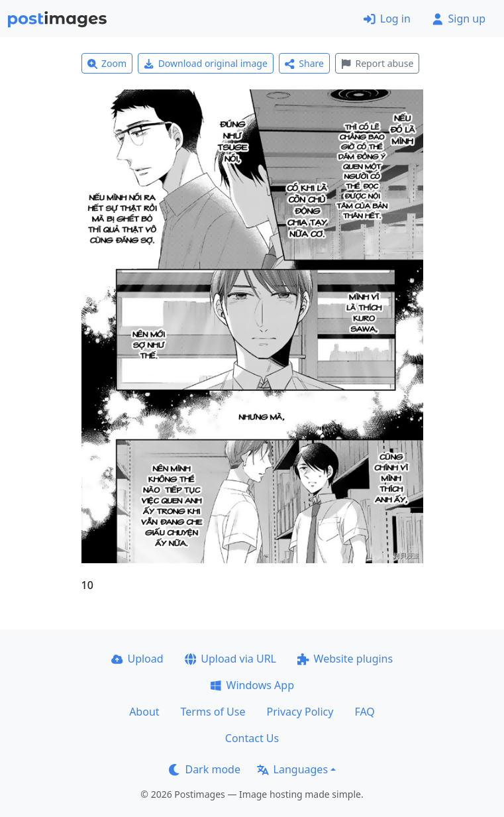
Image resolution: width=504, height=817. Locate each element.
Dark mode (205, 769)
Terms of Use (213, 712)
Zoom (107, 63)
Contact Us (252, 738)
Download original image (206, 63)
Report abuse (377, 63)
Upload (137, 659)
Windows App (252, 685)
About (144, 712)
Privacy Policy (300, 712)
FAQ (364, 712)
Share (304, 63)
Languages (292, 769)
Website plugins (345, 659)
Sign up (459, 19)
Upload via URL (230, 659)
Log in (387, 19)
